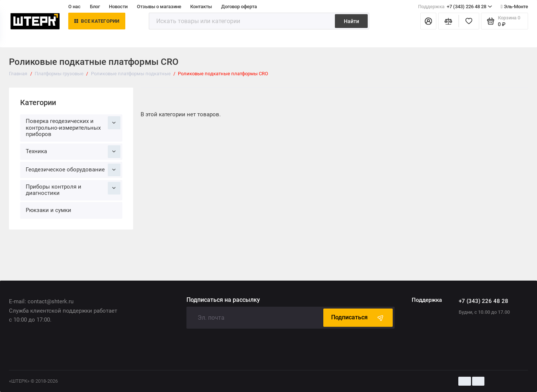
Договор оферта (239, 7)
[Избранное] (469, 21)
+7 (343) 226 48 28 (455, 7)
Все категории (97, 21)
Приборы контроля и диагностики (73, 189)
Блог (95, 7)
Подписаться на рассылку (223, 300)
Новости (118, 7)
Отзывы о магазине (159, 7)
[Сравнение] (448, 21)
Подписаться (358, 317)
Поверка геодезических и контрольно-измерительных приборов (73, 127)
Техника (73, 152)
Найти (351, 21)
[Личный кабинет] (428, 21)
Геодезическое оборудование (73, 170)
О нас (74, 7)
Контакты (201, 7)
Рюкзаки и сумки (48, 210)
